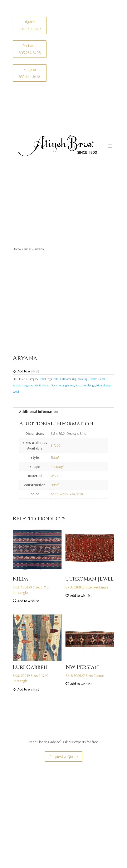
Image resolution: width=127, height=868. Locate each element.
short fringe (88, 385)
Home (17, 249)
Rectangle (58, 466)
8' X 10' (56, 445)
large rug (28, 385)
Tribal (28, 249)
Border (93, 379)
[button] (26, 371)
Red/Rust (76, 494)
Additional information (38, 412)
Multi (54, 494)
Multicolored (42, 385)
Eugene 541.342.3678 (30, 73)
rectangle (63, 385)
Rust (78, 385)
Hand (54, 485)
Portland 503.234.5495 (30, 49)
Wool (16, 392)
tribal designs (104, 385)
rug (72, 385)
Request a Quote (63, 756)
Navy (54, 385)
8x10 (56, 379)
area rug (82, 379)
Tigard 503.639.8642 (30, 25)
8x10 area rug (68, 379)
